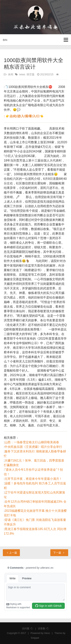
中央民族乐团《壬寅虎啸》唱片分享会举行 (33, 447)
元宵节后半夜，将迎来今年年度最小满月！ (33, 479)
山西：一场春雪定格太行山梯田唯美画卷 (32, 442)
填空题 (30, 74)
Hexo (47, 633)
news (22, 74)
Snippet (35, 638)
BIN (5, 40)
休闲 (11, 74)
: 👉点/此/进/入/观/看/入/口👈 (24, 116)
